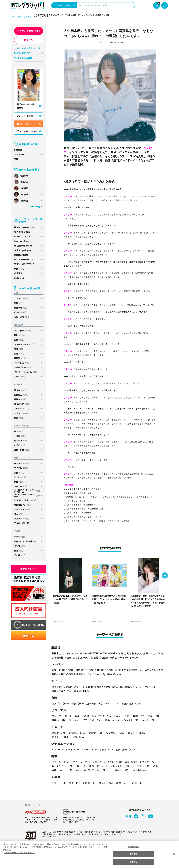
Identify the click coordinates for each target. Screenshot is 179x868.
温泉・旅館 (23, 450)
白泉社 (95, 657)
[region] (89, 854)
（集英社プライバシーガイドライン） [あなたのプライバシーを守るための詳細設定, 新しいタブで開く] (19, 852)
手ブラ (21, 537)
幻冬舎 (130, 653)
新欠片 (87, 657)
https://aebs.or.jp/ (48, 836)
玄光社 (122, 653)
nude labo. (19, 278)
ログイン (29, 40)
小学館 (159, 653)
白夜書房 (104, 657)
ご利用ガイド (24, 53)
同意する (133, 862)
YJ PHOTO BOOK (22, 232)
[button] (165, 576)
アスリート (22, 519)
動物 (19, 551)
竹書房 (68, 657)
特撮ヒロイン (23, 505)
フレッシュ (22, 363)
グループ (21, 441)
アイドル (22, 468)
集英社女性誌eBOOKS (63, 674)
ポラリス (18, 273)
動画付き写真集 (21, 255)
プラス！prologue (23, 250)
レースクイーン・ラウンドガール (28, 491)
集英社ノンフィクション (88, 674)
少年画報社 (58, 657)
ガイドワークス (70, 653)
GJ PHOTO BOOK (22, 236)
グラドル (22, 463)
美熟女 (21, 399)
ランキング (19, 154)
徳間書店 (77, 657)
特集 (16, 159)
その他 (20, 555)
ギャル (20, 377)
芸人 (19, 514)
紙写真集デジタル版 (23, 246)
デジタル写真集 (25, 116)
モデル (21, 477)
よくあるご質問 (25, 58)
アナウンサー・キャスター (28, 496)
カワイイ (22, 409)
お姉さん (22, 395)
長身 (20, 354)
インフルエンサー (26, 500)
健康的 (21, 358)
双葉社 (113, 657)
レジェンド (23, 509)
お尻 (20, 340)
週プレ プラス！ (24, 124)
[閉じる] (174, 854)
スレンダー (23, 331)
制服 (20, 303)
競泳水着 (21, 308)
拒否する (133, 854)
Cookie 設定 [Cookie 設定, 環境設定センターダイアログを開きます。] (133, 846)
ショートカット (25, 344)
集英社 (138, 653)
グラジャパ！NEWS (27, 131)
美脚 (20, 349)
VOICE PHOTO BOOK (24, 259)
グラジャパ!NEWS (25, 17)
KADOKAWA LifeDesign (105, 653)
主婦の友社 (149, 653)
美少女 (21, 390)
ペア (19, 431)
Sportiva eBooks (22, 241)
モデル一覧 (35, 207)
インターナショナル (26, 372)
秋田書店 (56, 653)
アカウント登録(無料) (29, 31)
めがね (21, 312)
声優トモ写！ (20, 269)
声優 (20, 482)
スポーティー (23, 367)
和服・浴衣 (23, 317)
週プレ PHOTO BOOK (24, 227)
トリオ (20, 436)
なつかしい (23, 404)
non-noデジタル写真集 (149, 670)
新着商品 (18, 150)
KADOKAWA (86, 653)
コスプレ (22, 299)
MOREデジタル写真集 (124, 670)
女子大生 (21, 486)
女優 (20, 473)
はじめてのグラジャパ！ (29, 48)
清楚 (20, 418)
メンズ (21, 546)
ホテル (20, 445)
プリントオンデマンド (24, 264)
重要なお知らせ (29, 569)
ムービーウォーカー (128, 657)
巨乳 (20, 335)
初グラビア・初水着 (26, 541)
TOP (13, 17)
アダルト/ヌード (21, 523)
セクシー (22, 413)
